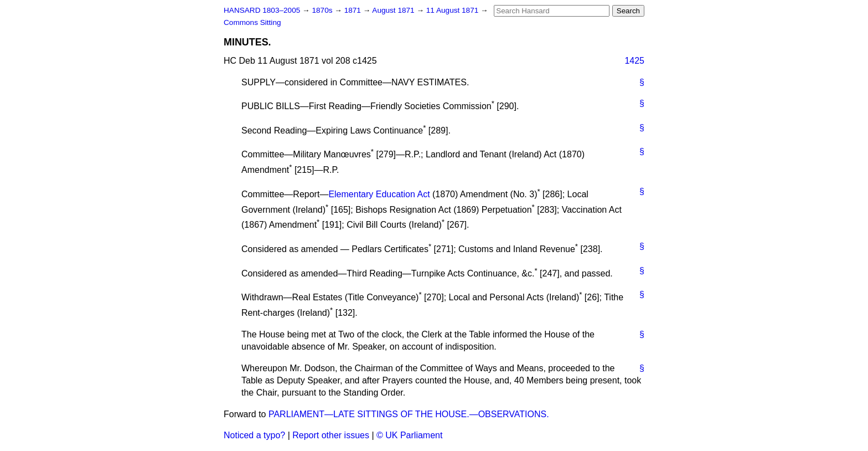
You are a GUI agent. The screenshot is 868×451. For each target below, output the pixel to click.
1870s (323, 10)
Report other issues (331, 435)
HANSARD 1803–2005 (262, 10)
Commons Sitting (252, 22)
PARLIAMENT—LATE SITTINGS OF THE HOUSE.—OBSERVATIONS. (409, 414)
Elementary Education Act (379, 194)
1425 (634, 61)
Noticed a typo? (254, 435)
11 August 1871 (453, 10)
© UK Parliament (409, 435)
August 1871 (394, 10)
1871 (354, 10)
